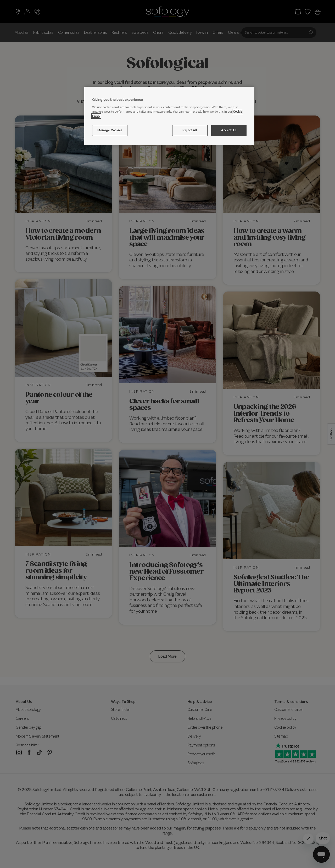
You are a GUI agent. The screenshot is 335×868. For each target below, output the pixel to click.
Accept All (229, 130)
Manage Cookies (110, 130)
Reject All (190, 130)
